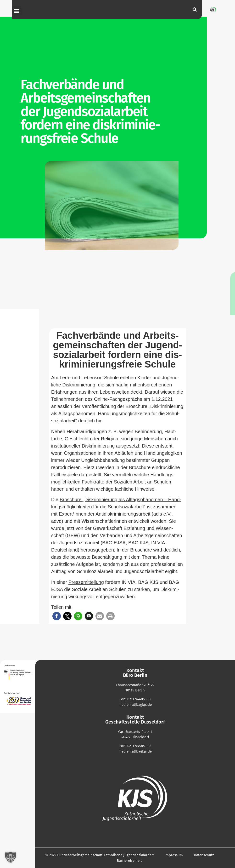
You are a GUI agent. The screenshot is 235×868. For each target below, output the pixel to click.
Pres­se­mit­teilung (86, 582)
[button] (17, 11)
